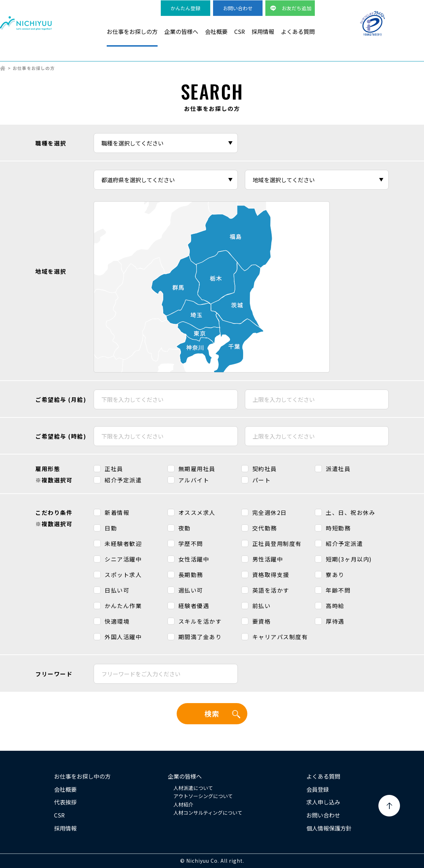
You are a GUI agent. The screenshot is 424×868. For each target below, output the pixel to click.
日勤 (111, 528)
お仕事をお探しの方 (132, 31)
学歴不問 (191, 543)
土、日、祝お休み (351, 512)
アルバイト (194, 480)
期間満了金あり (200, 637)
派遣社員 (338, 469)
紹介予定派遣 (123, 480)
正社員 (114, 469)
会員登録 (318, 789)
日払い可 (117, 590)
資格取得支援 (271, 575)
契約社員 (265, 469)
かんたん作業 (123, 606)
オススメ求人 (197, 512)
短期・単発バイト (358, 57)
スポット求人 (123, 575)
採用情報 (263, 31)
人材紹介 (183, 804)
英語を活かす (271, 590)
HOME (3, 68)
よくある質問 (298, 31)
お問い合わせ (238, 8)
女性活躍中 (194, 559)
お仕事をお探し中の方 (82, 776)
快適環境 (117, 621)
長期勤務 (191, 575)
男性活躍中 (268, 559)
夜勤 (185, 528)
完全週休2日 (270, 512)
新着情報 (117, 512)
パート (262, 480)
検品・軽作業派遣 (254, 57)
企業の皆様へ (181, 31)
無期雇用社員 (197, 469)
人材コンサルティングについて (208, 813)
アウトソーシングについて (203, 796)
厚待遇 (335, 621)
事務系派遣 (306, 57)
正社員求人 (410, 57)
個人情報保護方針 (329, 828)
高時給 (335, 606)
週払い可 (191, 590)
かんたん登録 (185, 8)
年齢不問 (338, 590)
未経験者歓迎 (123, 543)
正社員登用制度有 (277, 543)
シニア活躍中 (123, 559)
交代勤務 (265, 528)
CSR (240, 31)
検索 (212, 714)
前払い (262, 606)
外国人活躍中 (123, 637)
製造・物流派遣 (196, 57)
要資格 (262, 621)
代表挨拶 (65, 802)
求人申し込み (323, 802)
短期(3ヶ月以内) (349, 559)
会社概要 (216, 31)
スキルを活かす (200, 621)
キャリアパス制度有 (280, 637)
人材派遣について (193, 788)
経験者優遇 (194, 606)
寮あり (335, 575)
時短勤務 (338, 528)
